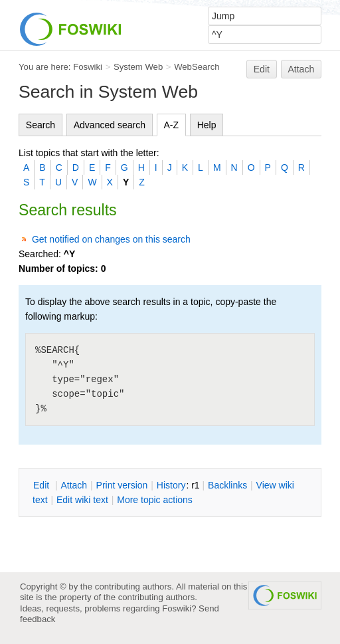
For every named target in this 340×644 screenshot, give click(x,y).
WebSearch (197, 67)
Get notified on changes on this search (111, 239)
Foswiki (88, 67)
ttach (74, 485)
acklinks (227, 485)
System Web (138, 67)
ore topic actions (155, 500)
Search (41, 125)
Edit (262, 69)
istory (171, 485)
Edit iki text (82, 500)
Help (207, 125)
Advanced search (110, 125)
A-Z (172, 125)
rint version (122, 485)
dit (42, 485)
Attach (301, 69)
